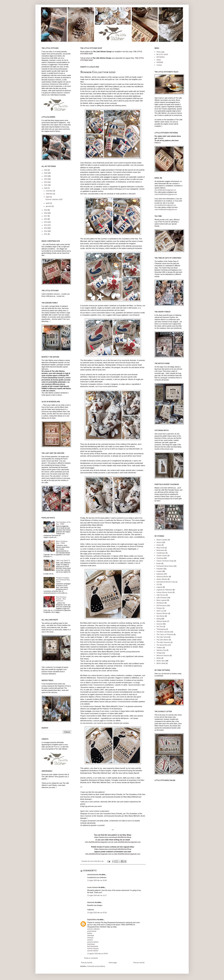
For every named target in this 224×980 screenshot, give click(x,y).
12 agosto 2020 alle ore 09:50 (98, 954)
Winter (159, 658)
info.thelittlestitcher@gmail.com (98, 842)
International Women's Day (166, 582)
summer (90, 940)
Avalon (159, 545)
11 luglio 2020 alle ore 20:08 (97, 880)
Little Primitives (162, 598)
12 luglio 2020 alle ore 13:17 (97, 895)
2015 (46, 222)
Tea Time (160, 627)
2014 (46, 225)
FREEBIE (160, 62)
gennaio (49, 206)
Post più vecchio (139, 963)
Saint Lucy (160, 611)
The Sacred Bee (162, 645)
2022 (46, 182)
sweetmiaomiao (93, 875)
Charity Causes (162, 556)
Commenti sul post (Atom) (96, 966)
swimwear (91, 936)
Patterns (158, 143)
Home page (113, 963)
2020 (46, 188)
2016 (46, 219)
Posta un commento (91, 958)
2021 (46, 185)
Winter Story (161, 661)
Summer (159, 624)
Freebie (159, 571)
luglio (48, 197)
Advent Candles (162, 540)
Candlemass (161, 553)
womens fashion (93, 942)
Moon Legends (162, 600)
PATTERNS (161, 57)
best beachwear (93, 946)
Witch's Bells (161, 663)
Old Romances (162, 606)
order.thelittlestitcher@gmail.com (127, 842)
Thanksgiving (161, 629)
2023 (46, 179)
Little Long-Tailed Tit (63, 561)
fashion (90, 933)
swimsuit (90, 938)
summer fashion (93, 951)
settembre (49, 194)
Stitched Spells (162, 621)
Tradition (160, 648)
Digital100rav (92, 920)
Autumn (159, 542)
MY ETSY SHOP (162, 55)
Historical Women (163, 577)
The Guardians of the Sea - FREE (63, 523)
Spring (159, 619)
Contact (159, 65)
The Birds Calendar (163, 632)
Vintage (159, 653)
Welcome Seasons (163, 656)
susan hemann (93, 887)
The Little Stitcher (163, 640)
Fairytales (160, 569)
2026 (46, 170)
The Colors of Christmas (165, 634)
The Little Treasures (163, 642)
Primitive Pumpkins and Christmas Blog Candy (63, 580)
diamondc (91, 902)
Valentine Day (161, 650)
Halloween (160, 574)
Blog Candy (161, 548)
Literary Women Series (164, 592)
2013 (46, 228)
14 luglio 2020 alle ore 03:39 (97, 913)
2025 (46, 173)
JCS (158, 585)
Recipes (159, 608)
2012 (46, 231)
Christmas (160, 558)
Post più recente (87, 963)
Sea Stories (161, 616)
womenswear (92, 931)
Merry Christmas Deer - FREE (62, 542)
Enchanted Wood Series (165, 566)
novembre (49, 191)
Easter (159, 563)
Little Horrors (161, 595)
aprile (48, 203)
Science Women (162, 613)
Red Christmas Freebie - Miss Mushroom (61, 599)
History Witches (162, 579)
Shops (159, 60)
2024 (46, 176)
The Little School (162, 637)
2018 (46, 213)
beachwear (91, 944)
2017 (46, 216)
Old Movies (160, 603)
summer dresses (93, 949)
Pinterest (56, 747)
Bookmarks (160, 550)
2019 (46, 210)
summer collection (94, 929)
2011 (46, 234)
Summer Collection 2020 (54, 199)
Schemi (161, 138)
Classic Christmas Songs (165, 561)
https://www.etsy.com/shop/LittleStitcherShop (113, 837)
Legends (159, 587)
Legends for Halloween (164, 590)
